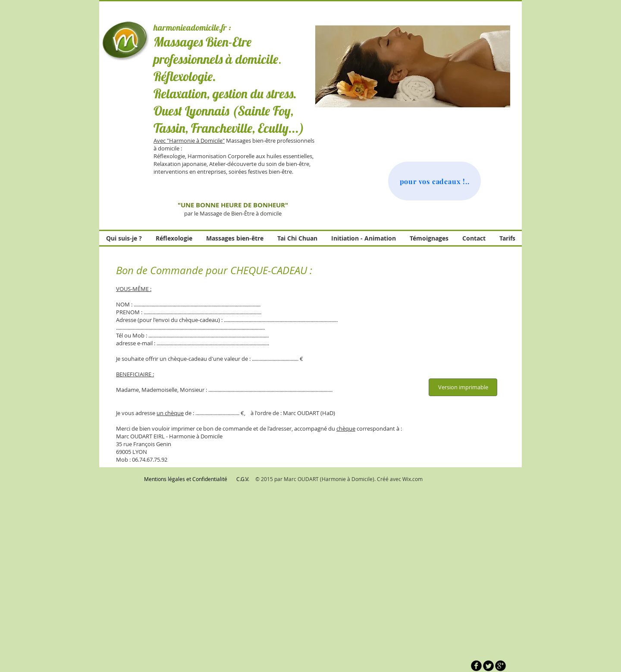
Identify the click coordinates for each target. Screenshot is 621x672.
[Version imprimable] (463, 387)
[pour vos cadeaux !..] (434, 181)
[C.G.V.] (243, 479)
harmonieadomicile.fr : (192, 27)
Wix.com (412, 479)
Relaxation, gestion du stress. (225, 94)
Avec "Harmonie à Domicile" (189, 141)
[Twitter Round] (488, 666)
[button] (413, 66)
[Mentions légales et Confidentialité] (186, 479)
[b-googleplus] (500, 666)
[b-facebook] (476, 666)
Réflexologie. (185, 76)
